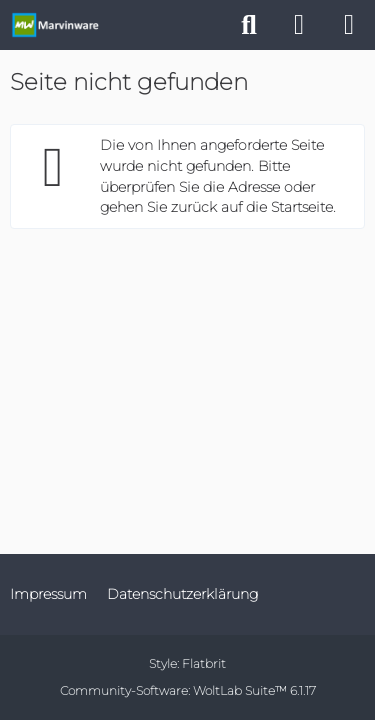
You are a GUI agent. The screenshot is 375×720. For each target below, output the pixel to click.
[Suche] (249, 25)
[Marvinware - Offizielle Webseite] (55, 25)
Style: (187, 663)
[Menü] (349, 25)
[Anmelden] (299, 25)
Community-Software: (188, 690)
